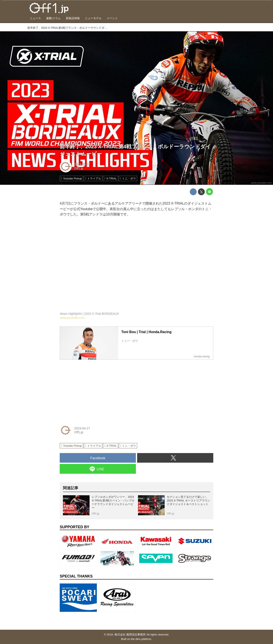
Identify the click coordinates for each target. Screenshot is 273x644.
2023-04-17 (82, 164)
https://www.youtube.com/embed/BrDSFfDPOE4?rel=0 (136, 267)
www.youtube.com (261, 183)
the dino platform (141, 639)
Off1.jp (79, 168)
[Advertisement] (92, 390)
